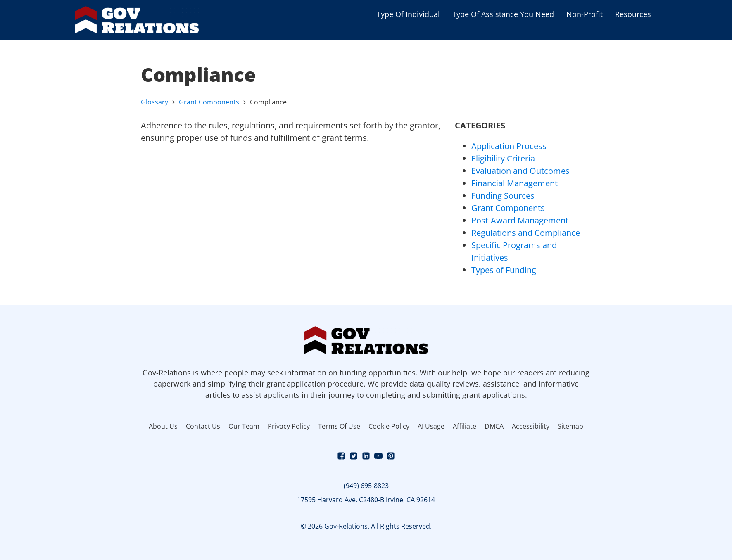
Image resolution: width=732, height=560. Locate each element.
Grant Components (209, 102)
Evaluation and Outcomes (520, 171)
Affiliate (465, 426)
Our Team (244, 426)
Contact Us (203, 426)
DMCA (494, 426)
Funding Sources (503, 196)
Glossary (154, 102)
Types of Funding (504, 270)
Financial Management (515, 183)
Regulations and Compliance (526, 233)
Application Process (509, 146)
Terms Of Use (339, 426)
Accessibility (531, 426)
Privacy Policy (289, 426)
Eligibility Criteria (503, 158)
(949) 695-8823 (366, 486)
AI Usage (431, 426)
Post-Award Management (520, 220)
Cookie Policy (389, 426)
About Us (163, 426)
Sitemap (570, 426)
